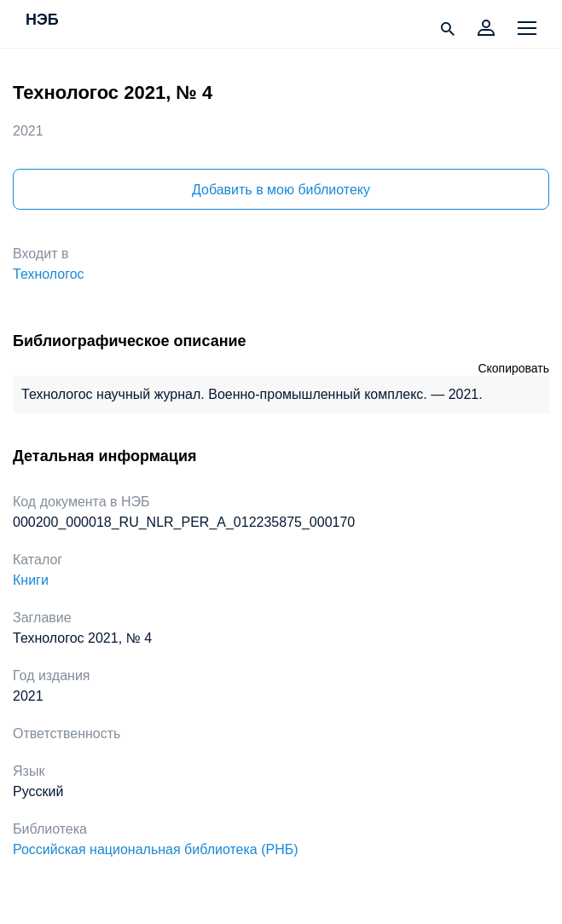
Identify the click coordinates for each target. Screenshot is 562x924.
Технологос (49, 274)
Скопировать (513, 368)
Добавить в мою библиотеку (281, 190)
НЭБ (42, 20)
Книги (31, 580)
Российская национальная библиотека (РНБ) (156, 849)
